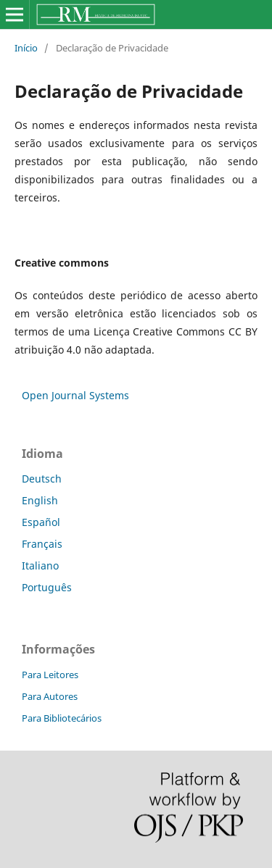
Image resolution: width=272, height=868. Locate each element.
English (40, 500)
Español (41, 522)
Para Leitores (50, 675)
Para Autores (50, 696)
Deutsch (42, 479)
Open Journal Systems (75, 395)
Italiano (40, 566)
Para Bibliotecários (62, 718)
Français (42, 544)
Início (26, 48)
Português (47, 587)
